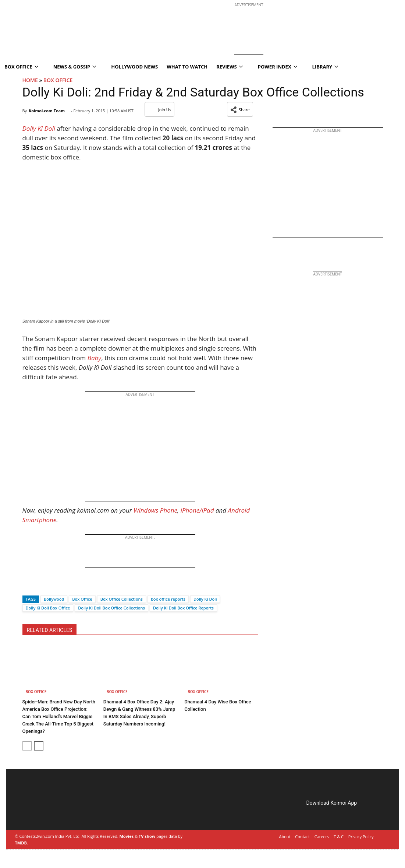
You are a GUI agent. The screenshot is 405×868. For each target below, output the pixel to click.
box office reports (168, 599)
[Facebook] (28, 586)
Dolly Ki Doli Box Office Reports (183, 608)
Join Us (159, 110)
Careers (322, 837)
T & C (339, 837)
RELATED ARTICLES (50, 630)
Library (325, 67)
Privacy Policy (361, 837)
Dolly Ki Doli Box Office (48, 608)
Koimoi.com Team (47, 111)
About (285, 837)
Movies (126, 836)
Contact (302, 837)
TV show (147, 836)
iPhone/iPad (197, 510)
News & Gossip (75, 67)
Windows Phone (155, 510)
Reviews (230, 67)
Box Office (58, 80)
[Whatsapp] (53, 586)
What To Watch (187, 67)
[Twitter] (40, 586)
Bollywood (54, 599)
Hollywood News (134, 67)
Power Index (278, 67)
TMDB (21, 843)
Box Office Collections (122, 599)
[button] (240, 109)
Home (30, 80)
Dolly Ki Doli (205, 599)
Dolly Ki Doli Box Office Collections (111, 608)
